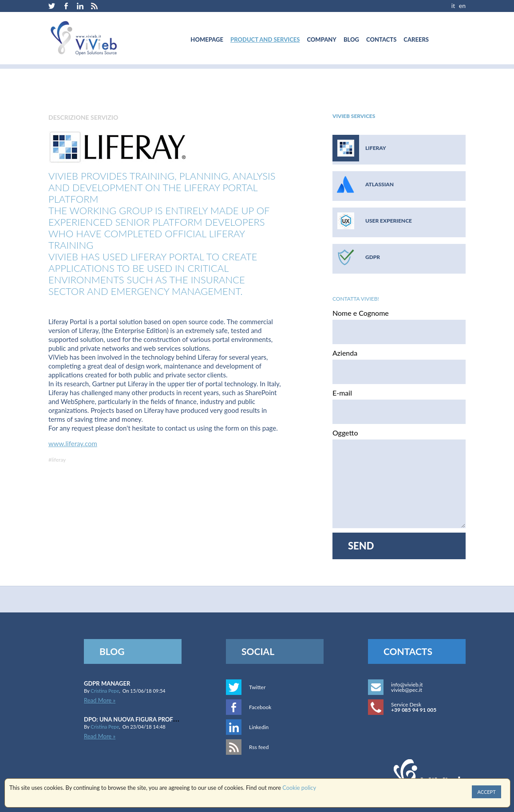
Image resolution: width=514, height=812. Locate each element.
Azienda (345, 353)
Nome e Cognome (361, 313)
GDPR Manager (107, 683)
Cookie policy (299, 788)
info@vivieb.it (407, 685)
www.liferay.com (73, 443)
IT (453, 6)
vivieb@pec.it (407, 690)
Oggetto (345, 433)
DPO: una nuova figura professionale (144, 719)
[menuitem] (207, 39)
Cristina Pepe (105, 691)
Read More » (100, 700)
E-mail (342, 393)
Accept (487, 792)
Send (361, 546)
